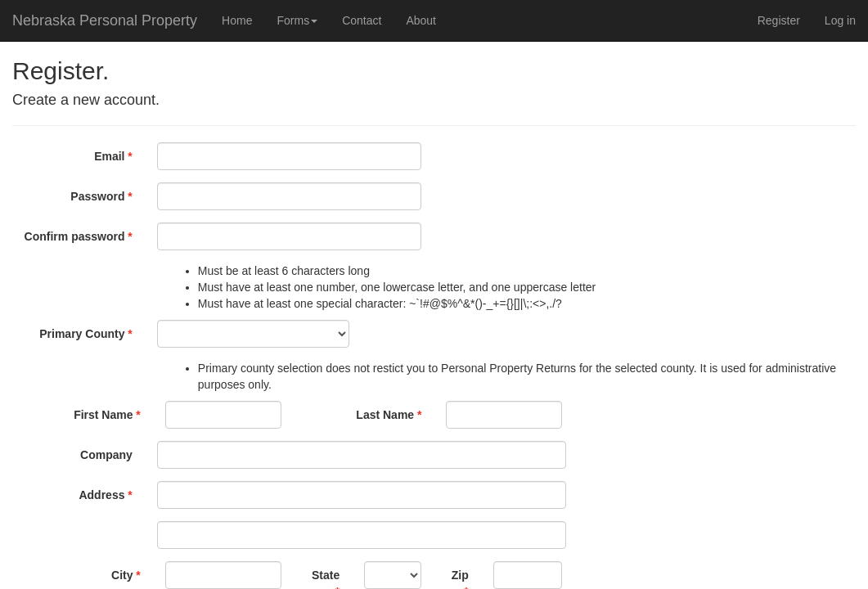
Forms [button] (297, 20)
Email (109, 156)
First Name (103, 415)
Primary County (82, 334)
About (421, 20)
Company (106, 455)
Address (101, 495)
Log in (840, 20)
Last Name (385, 415)
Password (97, 196)
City (122, 575)
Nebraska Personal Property (105, 20)
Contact (362, 20)
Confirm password (75, 236)
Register (779, 20)
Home (237, 20)
